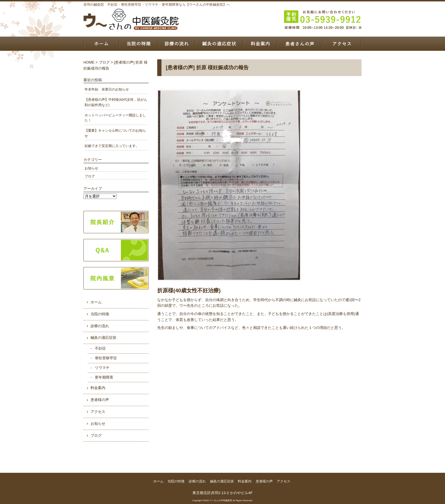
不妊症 (100, 348)
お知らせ (91, 168)
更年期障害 (104, 377)
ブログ (104, 62)
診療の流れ (177, 44)
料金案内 (260, 44)
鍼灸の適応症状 (219, 44)
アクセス (342, 44)
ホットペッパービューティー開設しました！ (115, 118)
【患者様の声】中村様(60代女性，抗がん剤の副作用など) (116, 102)
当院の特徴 (138, 44)
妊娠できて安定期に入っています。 (112, 146)
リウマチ (102, 368)
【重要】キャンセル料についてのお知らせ (115, 133)
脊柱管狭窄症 (106, 358)
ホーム (101, 44)
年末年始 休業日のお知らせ (107, 89)
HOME (89, 62)
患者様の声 (300, 44)
